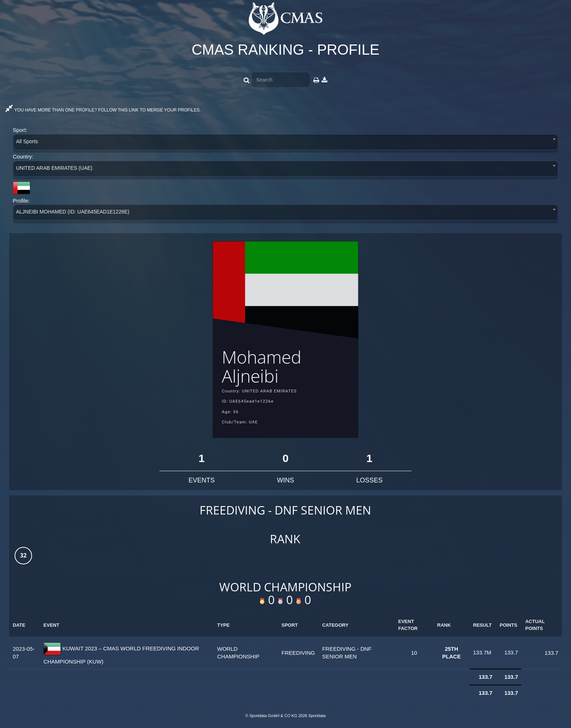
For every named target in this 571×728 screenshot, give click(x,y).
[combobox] (285, 143)
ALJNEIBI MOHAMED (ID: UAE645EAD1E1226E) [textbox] (73, 212)
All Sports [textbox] (27, 141)
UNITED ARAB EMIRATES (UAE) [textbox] (54, 168)
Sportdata (317, 716)
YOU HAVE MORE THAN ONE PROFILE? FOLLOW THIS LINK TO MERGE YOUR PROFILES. (103, 110)
